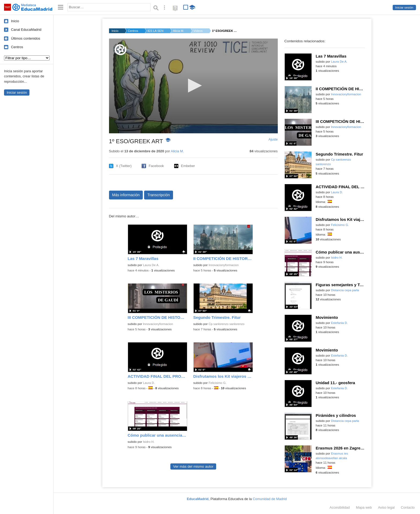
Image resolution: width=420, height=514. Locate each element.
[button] (193, 86)
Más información (126, 195)
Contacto (408, 507)
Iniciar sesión (404, 7)
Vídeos (198, 31)
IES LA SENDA (156, 31)
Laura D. (149, 383)
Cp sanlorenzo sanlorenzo (227, 324)
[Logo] (121, 50)
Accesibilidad (340, 507)
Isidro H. (149, 442)
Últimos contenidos (26, 38)
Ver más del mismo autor (193, 466)
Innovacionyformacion (224, 265)
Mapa (364, 507)
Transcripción (159, 195)
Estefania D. (340, 323)
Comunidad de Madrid (270, 499)
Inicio (15, 21)
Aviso (386, 507)
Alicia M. (179, 31)
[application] (193, 86)
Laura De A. (151, 265)
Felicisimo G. (218, 383)
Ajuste (273, 139)
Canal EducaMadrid (26, 30)
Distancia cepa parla (345, 290)
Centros (17, 47)
